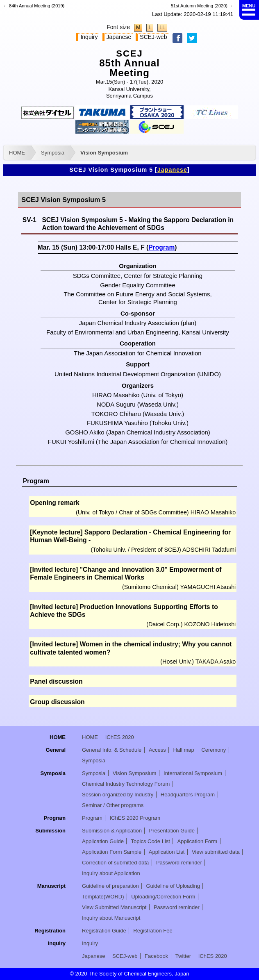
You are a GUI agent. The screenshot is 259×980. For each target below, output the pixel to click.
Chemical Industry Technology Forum (126, 784)
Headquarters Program (188, 795)
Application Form (198, 841)
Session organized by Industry (118, 795)
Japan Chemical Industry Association (129, 323)
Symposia (53, 153)
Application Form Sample (112, 852)
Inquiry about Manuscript (111, 918)
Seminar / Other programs (113, 805)
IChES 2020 (120, 737)
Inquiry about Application (111, 873)
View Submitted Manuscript (114, 907)
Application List (167, 852)
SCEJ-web (153, 37)
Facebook (156, 956)
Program (161, 247)
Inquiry (89, 37)
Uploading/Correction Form (163, 897)
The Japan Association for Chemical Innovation (137, 353)
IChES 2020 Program (135, 818)
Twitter (183, 956)
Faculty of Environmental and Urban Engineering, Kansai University (138, 332)
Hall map (183, 750)
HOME (17, 153)
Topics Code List (151, 841)
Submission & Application (112, 831)
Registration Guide (104, 931)
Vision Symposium (104, 153)
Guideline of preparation (110, 886)
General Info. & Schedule (112, 750)
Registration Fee (153, 931)
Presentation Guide (172, 831)
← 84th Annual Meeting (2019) (34, 6)
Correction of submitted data (115, 863)
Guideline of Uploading (173, 886)
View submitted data (216, 852)
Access (157, 750)
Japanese (119, 37)
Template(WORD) (103, 897)
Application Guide (103, 841)
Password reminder (179, 863)
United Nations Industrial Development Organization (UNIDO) (138, 374)
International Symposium (193, 773)
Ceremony (214, 750)
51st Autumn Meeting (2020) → (202, 6)
